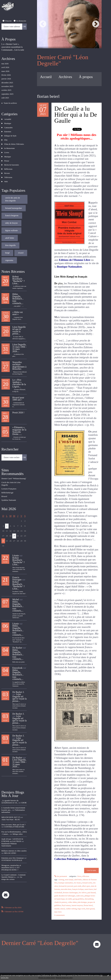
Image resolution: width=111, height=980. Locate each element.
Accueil (46, 77)
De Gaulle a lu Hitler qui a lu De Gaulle (76, 114)
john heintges (82, 902)
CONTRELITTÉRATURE (14, 820)
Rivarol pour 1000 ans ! (18, 392)
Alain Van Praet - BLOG (11, 813)
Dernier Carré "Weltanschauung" (14, 472)
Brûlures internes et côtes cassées (14, 844)
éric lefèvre (83, 893)
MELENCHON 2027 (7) (11, 811)
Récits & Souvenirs (11, 161)
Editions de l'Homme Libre (75, 260)
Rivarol (4, 490)
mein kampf (69, 880)
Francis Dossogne (17, 572)
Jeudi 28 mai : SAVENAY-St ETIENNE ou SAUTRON (12, 834)
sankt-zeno (80, 896)
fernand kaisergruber (14, 202)
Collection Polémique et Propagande (75, 859)
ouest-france (89, 889)
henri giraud (90, 909)
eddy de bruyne (11, 217)
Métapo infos (18, 827)
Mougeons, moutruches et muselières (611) (11, 860)
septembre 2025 (7, 94)
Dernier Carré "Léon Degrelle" (63, 60)
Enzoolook (17, 662)
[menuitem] (46, 77)
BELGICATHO (10, 846)
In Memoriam (9, 145)
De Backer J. (18, 686)
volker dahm (72, 902)
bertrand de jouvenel (66, 886)
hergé (7, 247)
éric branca (78, 883)
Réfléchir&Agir (7, 486)
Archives (65, 77)
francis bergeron (12, 210)
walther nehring (71, 909)
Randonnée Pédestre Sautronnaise (9, 838)
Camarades (8, 126)
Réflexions (8, 164)
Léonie (16, 549)
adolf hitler (10, 232)
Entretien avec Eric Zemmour (13, 851)
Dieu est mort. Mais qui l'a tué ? (13, 818)
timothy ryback (60, 909)
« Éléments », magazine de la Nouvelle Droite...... (19, 425)
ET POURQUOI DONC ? (10, 862)
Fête (5, 138)
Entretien (7, 130)
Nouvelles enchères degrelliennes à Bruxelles (19, 359)
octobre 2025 (6, 90)
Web (6, 176)
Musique (7, 153)
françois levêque (78, 889)
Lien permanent (61, 876)
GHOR (24, 796)
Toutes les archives (10, 103)
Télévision (8, 172)
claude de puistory (61, 902)
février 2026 (6, 75)
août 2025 (5, 98)
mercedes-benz (66, 889)
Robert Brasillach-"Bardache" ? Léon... (19, 274)
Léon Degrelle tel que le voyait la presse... (19, 324)
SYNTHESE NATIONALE (12, 854)
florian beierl (88, 905)
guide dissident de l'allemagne (65, 896)
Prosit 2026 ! (18, 406)
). (97, 859)
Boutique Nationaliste (69, 267)
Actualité (7, 119)
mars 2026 (5, 71)
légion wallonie (11, 224)
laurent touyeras (77, 905)
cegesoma (9, 254)
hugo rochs (81, 909)
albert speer (86, 886)
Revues (7, 168)
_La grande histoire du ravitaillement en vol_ (10, 795)
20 (14, 530)
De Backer (17, 641)
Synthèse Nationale (9, 494)
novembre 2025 (7, 86)
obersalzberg (89, 899)
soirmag (61, 880)
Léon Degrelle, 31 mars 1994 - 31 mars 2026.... (19, 342)
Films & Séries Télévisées (14, 141)
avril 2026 (5, 67)
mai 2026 (5, 64)
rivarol (21, 247)
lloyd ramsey (66, 905)
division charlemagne (70, 893)
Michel (16, 593)
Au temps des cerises (12, 871)
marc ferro (58, 912)
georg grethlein (78, 899)
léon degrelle (10, 239)
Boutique (7, 123)
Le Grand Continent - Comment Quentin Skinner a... (13, 869)
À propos (86, 77)
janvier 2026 (6, 79)
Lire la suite (19, 50)
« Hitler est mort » (18, 307)
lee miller (69, 899)
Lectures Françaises (9, 483)
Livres (6, 149)
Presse (6, 157)
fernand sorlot (87, 883)
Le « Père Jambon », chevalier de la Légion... (19, 377)
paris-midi (78, 886)
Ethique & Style (10, 134)
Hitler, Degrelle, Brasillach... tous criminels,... (18, 293)
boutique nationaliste (66, 883)
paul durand (92, 893)
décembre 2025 (7, 82)
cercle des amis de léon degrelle (13, 193)
